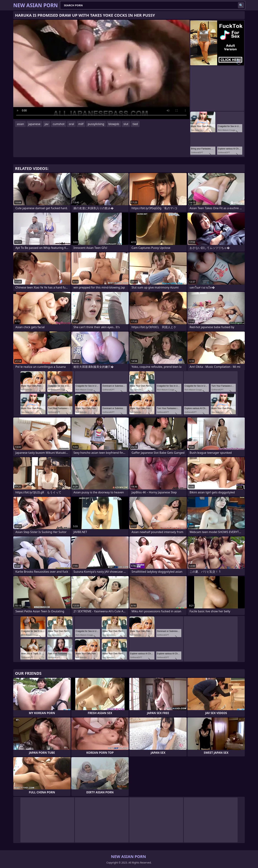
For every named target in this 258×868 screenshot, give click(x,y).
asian (20, 124)
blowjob (114, 124)
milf (81, 124)
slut (126, 124)
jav (46, 124)
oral (71, 124)
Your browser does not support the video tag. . (101, 69)
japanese (34, 124)
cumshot (59, 124)
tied (135, 124)
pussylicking (96, 124)
